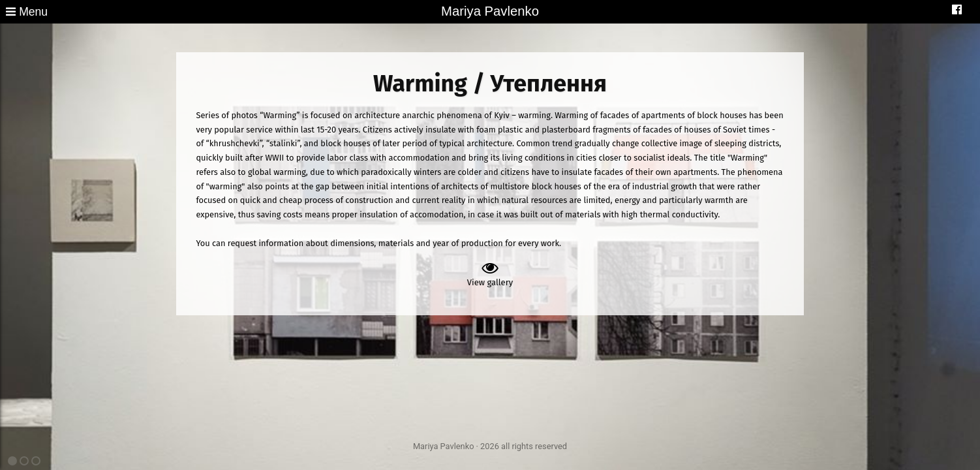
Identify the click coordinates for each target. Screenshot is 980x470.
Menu (27, 12)
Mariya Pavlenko (490, 11)
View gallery (490, 274)
